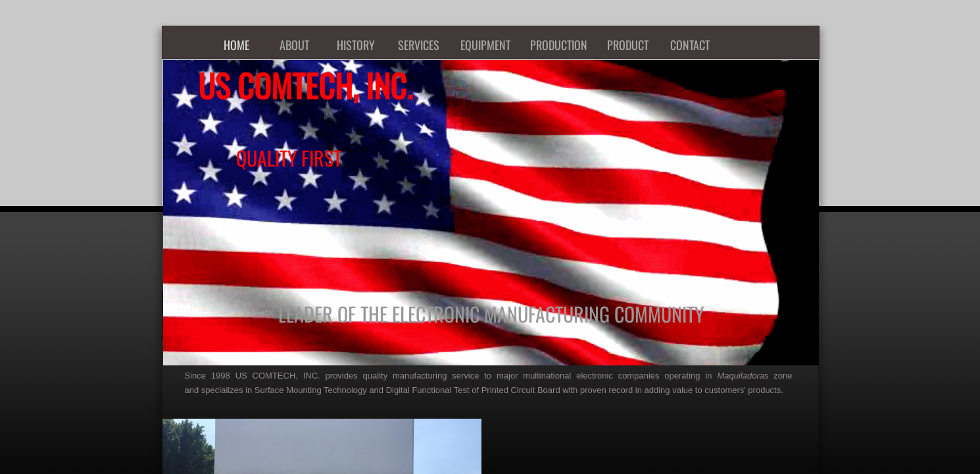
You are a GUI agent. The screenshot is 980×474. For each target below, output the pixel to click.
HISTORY (356, 45)
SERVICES (419, 45)
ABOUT (294, 45)
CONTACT (690, 45)
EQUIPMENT (485, 45)
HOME (236, 45)
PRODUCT (628, 45)
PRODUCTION (559, 45)
